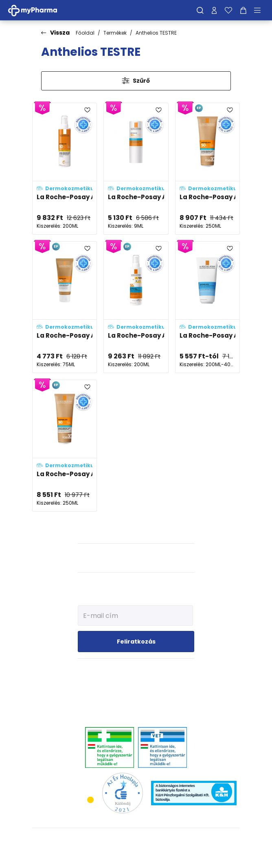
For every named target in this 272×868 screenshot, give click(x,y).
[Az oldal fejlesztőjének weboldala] (136, 856)
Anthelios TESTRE (156, 33)
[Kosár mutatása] (243, 10)
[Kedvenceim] (228, 10)
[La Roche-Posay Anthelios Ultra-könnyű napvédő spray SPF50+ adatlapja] (65, 169)
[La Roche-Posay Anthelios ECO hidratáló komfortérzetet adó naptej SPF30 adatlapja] (65, 446)
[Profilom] (214, 10)
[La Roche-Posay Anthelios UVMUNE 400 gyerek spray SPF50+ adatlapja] (136, 307)
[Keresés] (200, 10)
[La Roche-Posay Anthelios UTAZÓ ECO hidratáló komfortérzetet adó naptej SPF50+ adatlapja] (65, 307)
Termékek (115, 33)
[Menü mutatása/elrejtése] (260, 10)
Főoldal (85, 33)
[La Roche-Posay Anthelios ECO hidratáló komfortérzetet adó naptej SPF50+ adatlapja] (207, 169)
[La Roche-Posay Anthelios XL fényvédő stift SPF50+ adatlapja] (136, 169)
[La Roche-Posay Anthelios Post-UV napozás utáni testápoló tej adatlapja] (207, 307)
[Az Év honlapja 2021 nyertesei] (123, 793)
